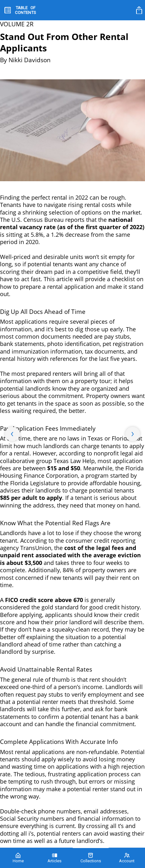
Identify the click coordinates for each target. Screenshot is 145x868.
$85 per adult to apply (31, 498)
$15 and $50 (64, 468)
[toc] (20, 10)
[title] (140, 10)
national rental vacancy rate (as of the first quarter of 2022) (72, 223)
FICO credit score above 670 (44, 600)
